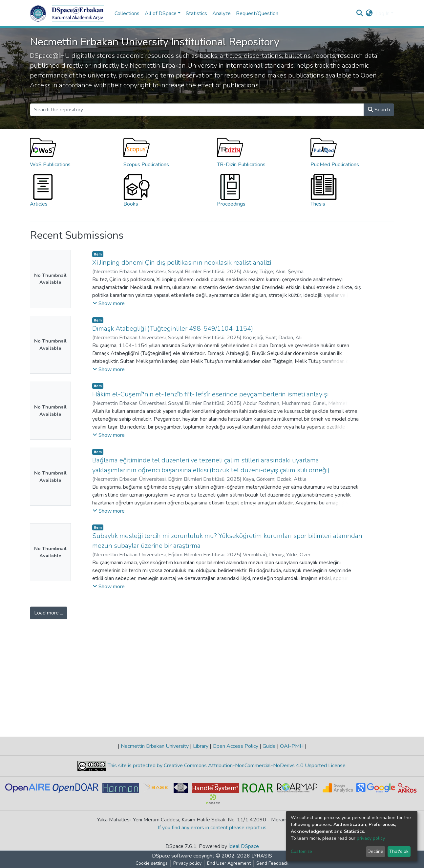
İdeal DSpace (244, 846)
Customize (301, 851)
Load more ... (49, 613)
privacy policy (371, 838)
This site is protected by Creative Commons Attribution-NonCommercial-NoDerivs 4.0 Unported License (226, 766)
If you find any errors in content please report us (212, 828)
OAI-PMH (292, 746)
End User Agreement (229, 863)
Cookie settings (152, 863)
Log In (382, 13)
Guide (269, 746)
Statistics (196, 13)
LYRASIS (262, 856)
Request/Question (257, 13)
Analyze (222, 13)
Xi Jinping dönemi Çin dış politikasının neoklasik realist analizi (182, 263)
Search (379, 110)
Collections (127, 13)
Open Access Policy (235, 746)
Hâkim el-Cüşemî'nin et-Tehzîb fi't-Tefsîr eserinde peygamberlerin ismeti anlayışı (211, 394)
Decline (375, 851)
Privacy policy (187, 863)
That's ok (399, 851)
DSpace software (172, 856)
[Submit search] (360, 13)
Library (201, 746)
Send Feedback (272, 863)
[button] (369, 13)
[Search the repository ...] (197, 110)
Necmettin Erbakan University (155, 746)
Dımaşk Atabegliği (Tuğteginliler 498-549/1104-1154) (173, 329)
